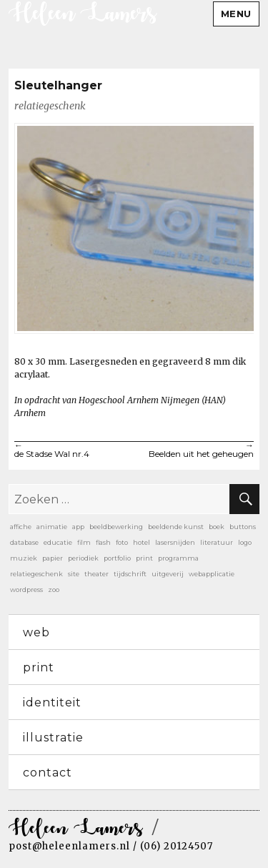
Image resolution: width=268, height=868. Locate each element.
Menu (236, 14)
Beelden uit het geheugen (194, 450)
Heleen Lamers (76, 829)
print (39, 667)
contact (48, 773)
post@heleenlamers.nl (69, 846)
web (36, 632)
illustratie (53, 738)
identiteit (52, 702)
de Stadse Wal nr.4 (74, 450)
